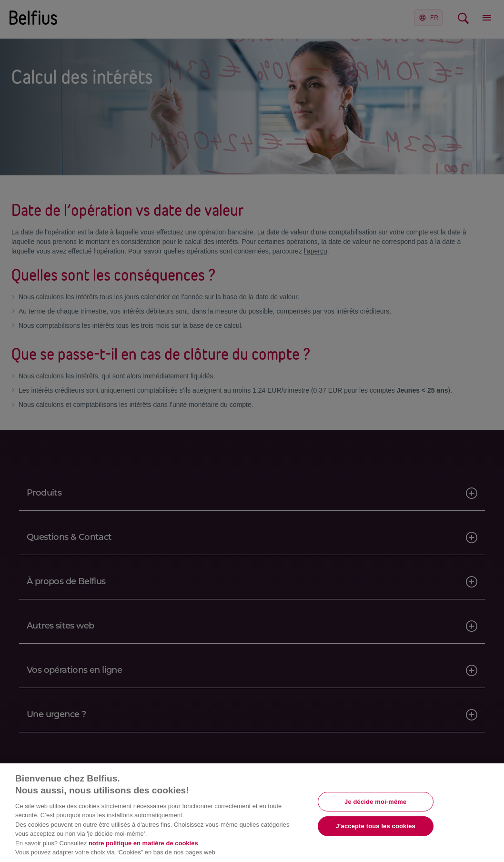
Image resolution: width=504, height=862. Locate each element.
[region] (252, 813)
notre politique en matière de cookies (143, 843)
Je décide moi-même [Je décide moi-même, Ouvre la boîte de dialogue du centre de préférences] (375, 801)
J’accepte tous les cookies (376, 826)
